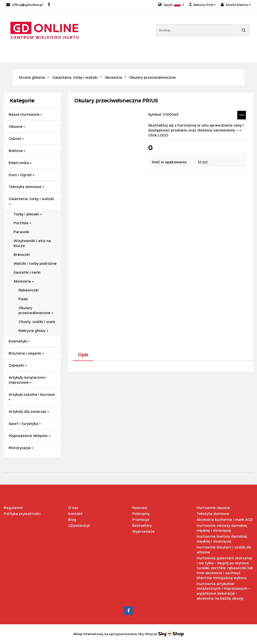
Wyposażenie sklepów (30, 436)
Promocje (141, 520)
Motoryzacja (21, 448)
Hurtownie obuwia (213, 508)
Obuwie (17, 126)
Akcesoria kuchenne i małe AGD (225, 520)
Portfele (22, 223)
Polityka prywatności (22, 514)
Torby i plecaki (28, 214)
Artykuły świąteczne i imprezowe (28, 380)
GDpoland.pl (79, 525)
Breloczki (22, 255)
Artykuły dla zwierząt (29, 411)
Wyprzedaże (143, 531)
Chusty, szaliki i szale (37, 322)
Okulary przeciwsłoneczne (36, 310)
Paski (23, 299)
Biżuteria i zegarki (26, 353)
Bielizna (17, 151)
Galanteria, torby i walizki (31, 201)
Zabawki (18, 365)
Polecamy (141, 514)
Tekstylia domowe (26, 187)
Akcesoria (24, 281)
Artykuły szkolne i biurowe (32, 396)
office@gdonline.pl (25, 5)
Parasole (21, 232)
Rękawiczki (28, 290)
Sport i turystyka (25, 424)
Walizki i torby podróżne (35, 263)
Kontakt (75, 514)
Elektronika (20, 163)
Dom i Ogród (22, 175)
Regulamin (13, 508)
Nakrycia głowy (33, 331)
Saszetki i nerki (27, 272)
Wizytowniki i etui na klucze (32, 243)
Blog (72, 520)
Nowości (140, 508)
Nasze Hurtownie (26, 114)
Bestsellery (142, 525)
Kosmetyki (19, 341)
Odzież (16, 139)
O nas (73, 508)
